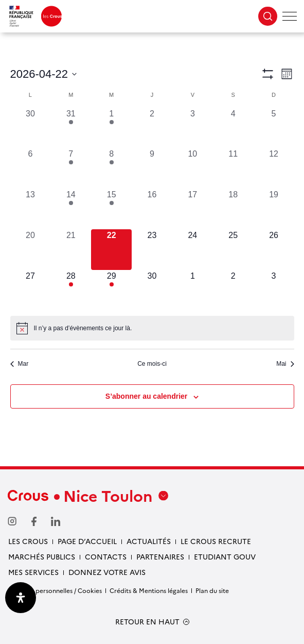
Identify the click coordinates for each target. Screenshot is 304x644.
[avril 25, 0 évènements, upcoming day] (233, 250)
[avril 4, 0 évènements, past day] (233, 128)
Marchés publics (42, 556)
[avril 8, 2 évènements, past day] (111, 168)
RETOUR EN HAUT (147, 622)
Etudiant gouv (225, 556)
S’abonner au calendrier (147, 396)
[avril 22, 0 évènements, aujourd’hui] (111, 250)
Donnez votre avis (107, 572)
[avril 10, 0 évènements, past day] (193, 168)
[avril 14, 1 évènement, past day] (71, 209)
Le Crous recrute (216, 541)
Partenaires (160, 556)
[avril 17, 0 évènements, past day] (193, 209)
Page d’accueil (87, 541)
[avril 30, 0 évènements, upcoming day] (152, 290)
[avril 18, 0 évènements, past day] (233, 209)
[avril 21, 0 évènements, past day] (71, 250)
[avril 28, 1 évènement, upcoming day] (71, 290)
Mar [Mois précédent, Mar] (20, 364)
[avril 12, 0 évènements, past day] (274, 168)
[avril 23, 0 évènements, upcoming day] (152, 250)
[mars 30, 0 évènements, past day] (31, 128)
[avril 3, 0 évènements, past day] (193, 128)
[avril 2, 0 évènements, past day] (152, 128)
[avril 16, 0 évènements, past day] (152, 209)
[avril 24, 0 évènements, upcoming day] (193, 250)
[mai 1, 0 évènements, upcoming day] (193, 290)
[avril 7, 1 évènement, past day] (71, 168)
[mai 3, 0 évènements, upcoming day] (274, 290)
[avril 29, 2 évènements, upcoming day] (111, 290)
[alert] (152, 328)
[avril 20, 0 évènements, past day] (31, 250)
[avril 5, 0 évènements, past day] (274, 128)
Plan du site (212, 590)
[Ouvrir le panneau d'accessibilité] (21, 598)
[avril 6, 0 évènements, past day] (31, 168)
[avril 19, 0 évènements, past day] (274, 209)
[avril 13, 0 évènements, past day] (31, 209)
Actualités (149, 541)
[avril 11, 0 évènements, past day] (233, 168)
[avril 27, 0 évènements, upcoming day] (31, 290)
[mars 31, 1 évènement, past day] (71, 128)
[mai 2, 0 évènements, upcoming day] (233, 290)
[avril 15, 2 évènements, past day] (111, 209)
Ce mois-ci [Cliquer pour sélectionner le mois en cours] (152, 364)
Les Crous (28, 541)
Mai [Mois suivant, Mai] (285, 364)
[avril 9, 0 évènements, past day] (152, 168)
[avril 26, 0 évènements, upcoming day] (274, 250)
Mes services (33, 572)
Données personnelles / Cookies (55, 590)
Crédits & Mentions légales (149, 590)
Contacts (106, 556)
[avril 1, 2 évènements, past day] (111, 128)
